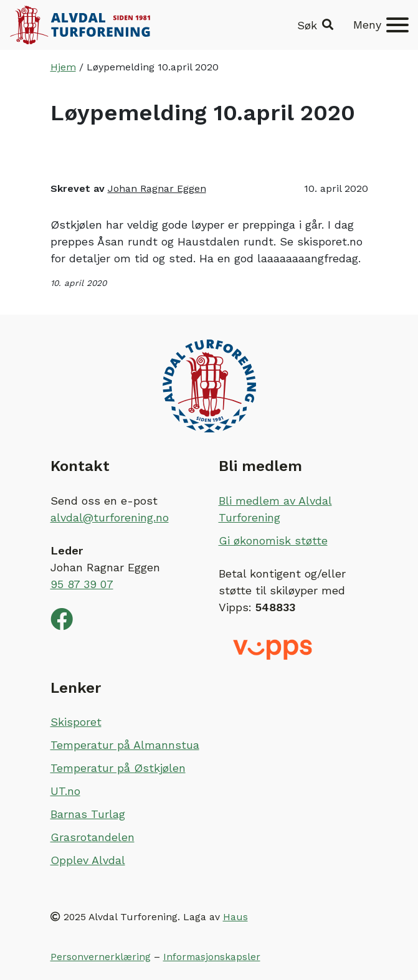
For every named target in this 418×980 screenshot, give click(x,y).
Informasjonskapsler (212, 957)
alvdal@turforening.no (110, 517)
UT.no (65, 791)
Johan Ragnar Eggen (157, 188)
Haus (235, 917)
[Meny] (381, 25)
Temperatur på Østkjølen (118, 768)
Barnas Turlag (88, 814)
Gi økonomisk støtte (273, 540)
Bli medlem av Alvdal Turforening (275, 509)
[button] (315, 25)
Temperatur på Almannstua (125, 745)
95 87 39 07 (82, 584)
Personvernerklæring (101, 957)
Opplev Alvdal (88, 860)
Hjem (63, 67)
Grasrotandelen (93, 837)
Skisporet (76, 722)
